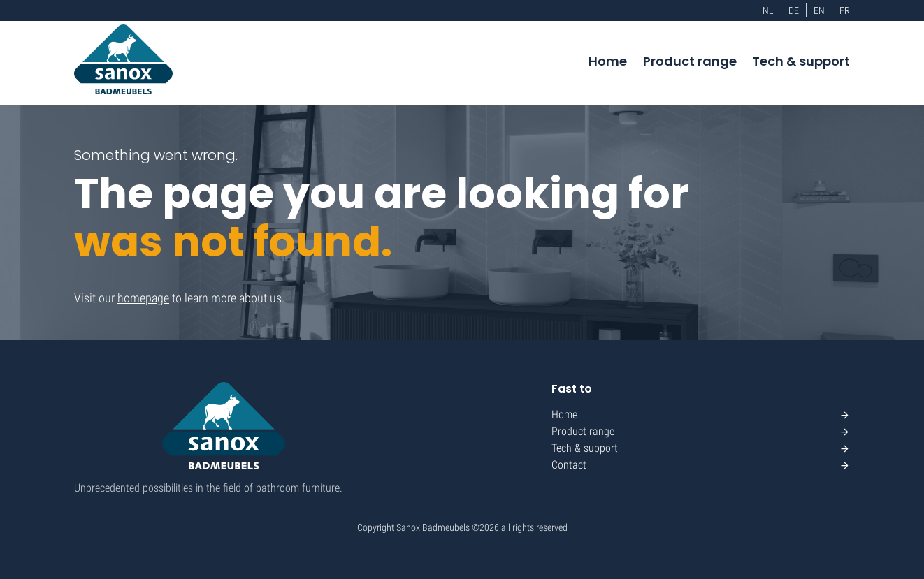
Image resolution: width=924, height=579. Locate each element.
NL (768, 10)
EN (819, 10)
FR (845, 10)
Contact (569, 465)
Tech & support (801, 61)
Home (608, 61)
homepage (143, 298)
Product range (690, 61)
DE (794, 10)
